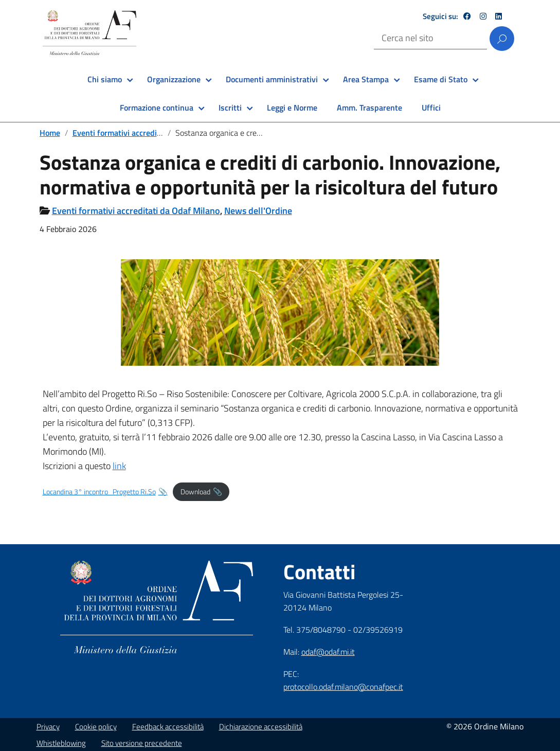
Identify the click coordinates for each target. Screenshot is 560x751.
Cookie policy (96, 727)
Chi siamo (105, 79)
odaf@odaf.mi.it (328, 652)
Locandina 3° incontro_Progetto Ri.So (99, 492)
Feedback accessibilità (168, 727)
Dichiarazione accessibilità (261, 727)
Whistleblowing (61, 743)
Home (50, 133)
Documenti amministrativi (272, 79)
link (119, 466)
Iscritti (230, 108)
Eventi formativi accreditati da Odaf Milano (149, 133)
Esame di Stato (441, 79)
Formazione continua (157, 108)
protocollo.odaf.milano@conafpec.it (343, 687)
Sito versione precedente (142, 743)
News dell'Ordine (258, 211)
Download (195, 492)
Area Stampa (366, 79)
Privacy (48, 727)
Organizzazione (174, 79)
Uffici (431, 108)
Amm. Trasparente (369, 108)
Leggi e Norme (292, 108)
